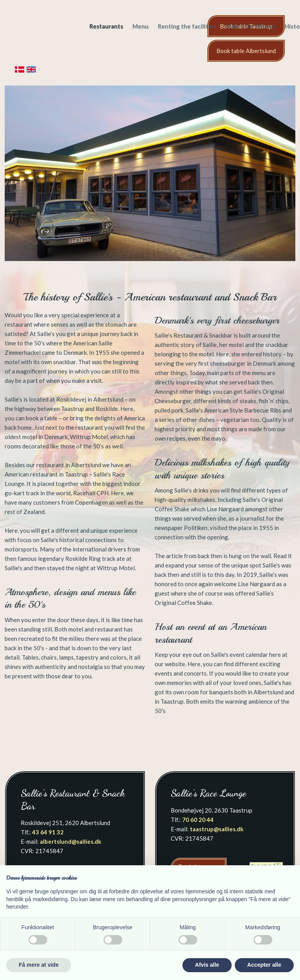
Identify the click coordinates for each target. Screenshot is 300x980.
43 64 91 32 (48, 832)
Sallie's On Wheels (250, 26)
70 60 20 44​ (198, 820)
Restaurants (106, 26)
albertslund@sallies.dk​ (71, 841)
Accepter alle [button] (264, 965)
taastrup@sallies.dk (217, 829)
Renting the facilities (187, 26)
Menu (140, 26)
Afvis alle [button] (207, 965)
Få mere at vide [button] (39, 965)
